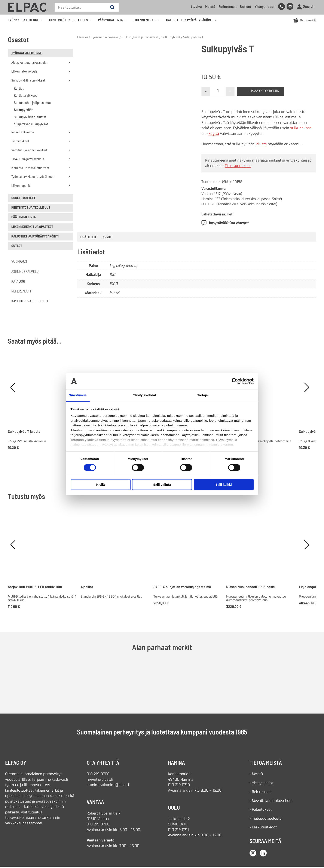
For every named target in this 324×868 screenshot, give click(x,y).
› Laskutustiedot (263, 829)
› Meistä (256, 775)
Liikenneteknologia (24, 72)
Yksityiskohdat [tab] (145, 395)
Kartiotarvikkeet (25, 96)
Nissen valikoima (23, 133)
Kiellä (100, 484)
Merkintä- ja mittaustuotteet (30, 169)
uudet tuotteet (23, 199)
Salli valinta (162, 484)
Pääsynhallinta (113, 22)
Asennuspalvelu (25, 272)
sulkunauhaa (301, 129)
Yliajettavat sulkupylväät (31, 125)
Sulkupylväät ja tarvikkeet (28, 81)
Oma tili (306, 7)
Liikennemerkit (147, 22)
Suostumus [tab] (78, 395)
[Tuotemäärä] (218, 92)
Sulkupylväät (23, 111)
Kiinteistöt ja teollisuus (71, 22)
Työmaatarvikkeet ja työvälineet (33, 178)
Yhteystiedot (265, 6)
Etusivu (196, 6)
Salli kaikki (224, 484)
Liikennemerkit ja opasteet (32, 228)
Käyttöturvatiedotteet (30, 302)
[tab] (108, 238)
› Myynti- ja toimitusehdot (271, 802)
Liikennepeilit (21, 186)
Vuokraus (19, 263)
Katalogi (18, 282)
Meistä (210, 6)
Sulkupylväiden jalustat (30, 118)
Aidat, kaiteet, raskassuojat (29, 63)
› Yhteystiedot (261, 784)
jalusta (261, 145)
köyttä (214, 135)
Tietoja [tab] (203, 395)
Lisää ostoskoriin (266, 92)
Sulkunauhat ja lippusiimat (32, 104)
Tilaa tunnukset (238, 167)
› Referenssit (260, 793)
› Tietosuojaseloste (265, 820)
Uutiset (246, 6)
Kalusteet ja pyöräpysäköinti (193, 22)
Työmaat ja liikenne (26, 22)
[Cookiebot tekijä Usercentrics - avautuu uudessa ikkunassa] (235, 381)
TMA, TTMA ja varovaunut (28, 160)
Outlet (17, 247)
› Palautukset (261, 811)
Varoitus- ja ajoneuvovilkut (29, 151)
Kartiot (19, 89)
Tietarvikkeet (20, 142)
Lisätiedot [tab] (88, 238)
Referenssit (228, 6)
